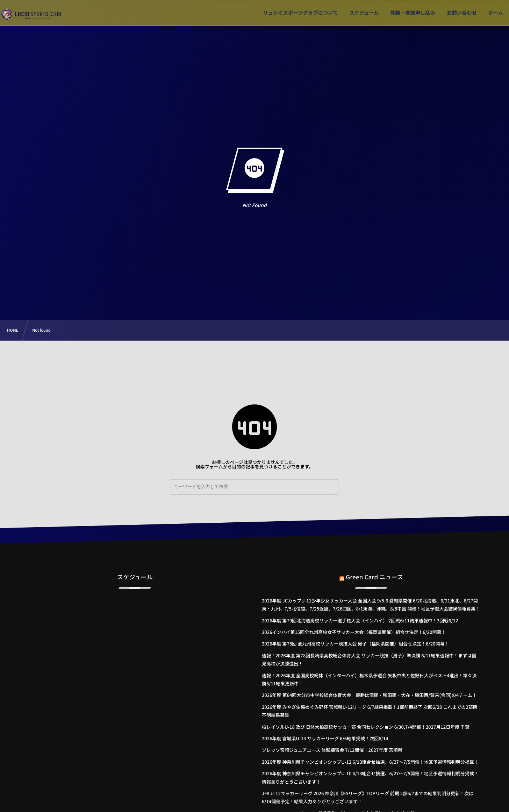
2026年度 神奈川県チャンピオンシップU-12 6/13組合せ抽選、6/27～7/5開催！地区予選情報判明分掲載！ (370, 762)
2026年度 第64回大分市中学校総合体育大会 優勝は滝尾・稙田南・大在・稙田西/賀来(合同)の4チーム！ (369, 695)
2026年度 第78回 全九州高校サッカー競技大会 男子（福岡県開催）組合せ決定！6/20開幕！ (356, 644)
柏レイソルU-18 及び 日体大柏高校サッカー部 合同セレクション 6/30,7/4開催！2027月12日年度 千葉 (366, 727)
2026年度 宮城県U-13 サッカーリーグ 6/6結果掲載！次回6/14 (325, 738)
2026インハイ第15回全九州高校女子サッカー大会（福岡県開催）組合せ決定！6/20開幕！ (354, 632)
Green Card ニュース (374, 571)
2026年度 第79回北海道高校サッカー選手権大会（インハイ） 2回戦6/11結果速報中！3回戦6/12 (360, 620)
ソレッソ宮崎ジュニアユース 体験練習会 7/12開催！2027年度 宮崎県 (332, 750)
